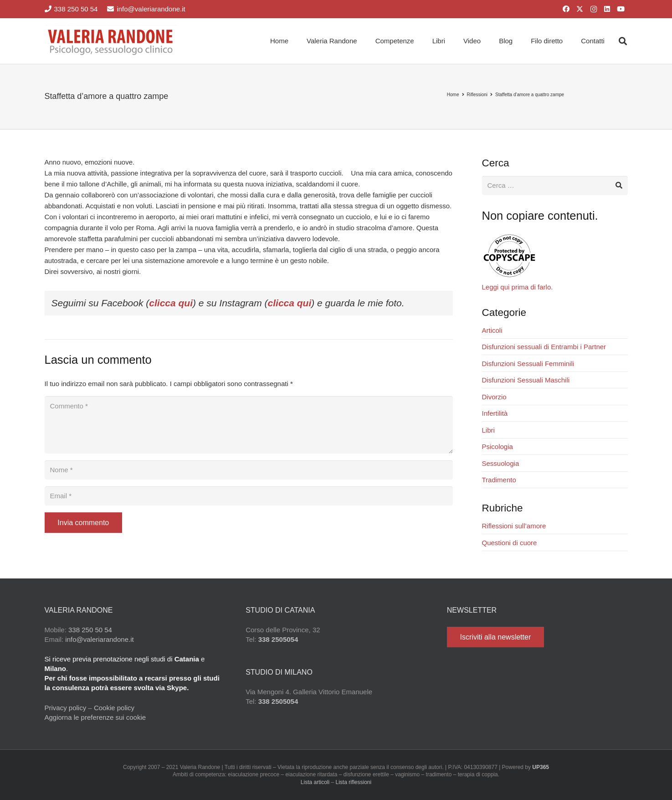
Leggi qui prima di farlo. (518, 287)
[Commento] (249, 425)
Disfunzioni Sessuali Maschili (526, 380)
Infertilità (495, 413)
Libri (488, 430)
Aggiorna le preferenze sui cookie (95, 717)
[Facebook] (566, 9)
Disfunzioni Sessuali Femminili (528, 364)
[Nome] (249, 470)
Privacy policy (66, 708)
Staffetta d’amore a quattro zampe (530, 95)
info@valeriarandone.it (99, 639)
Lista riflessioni (354, 782)
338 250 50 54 (90, 630)
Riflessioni (477, 95)
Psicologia (498, 446)
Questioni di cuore (510, 543)
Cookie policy (114, 708)
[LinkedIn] (607, 9)
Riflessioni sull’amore (514, 526)
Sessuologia (501, 463)
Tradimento (499, 480)
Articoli (492, 330)
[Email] (249, 496)
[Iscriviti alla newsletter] (495, 637)
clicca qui (171, 303)
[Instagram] (594, 9)
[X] (580, 9)
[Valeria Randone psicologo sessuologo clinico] (111, 41)
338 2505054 (278, 639)
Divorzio (494, 397)
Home (453, 95)
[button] (623, 41)
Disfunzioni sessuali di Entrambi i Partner (544, 347)
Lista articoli (315, 782)
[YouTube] (621, 9)
